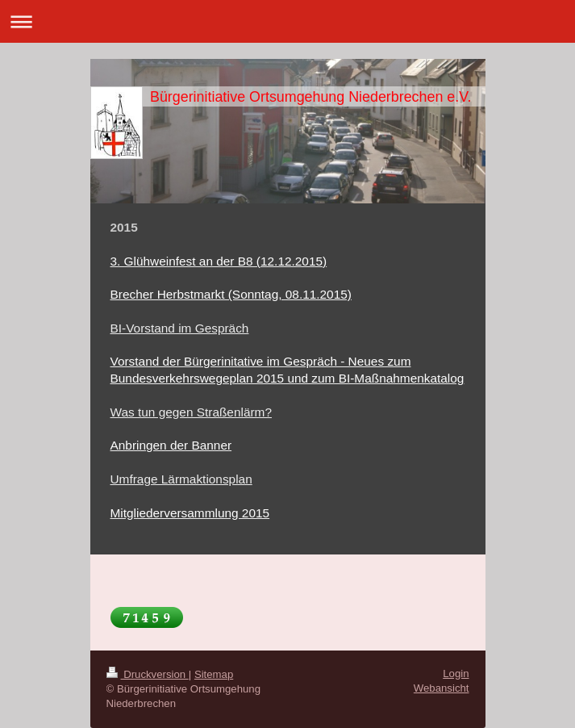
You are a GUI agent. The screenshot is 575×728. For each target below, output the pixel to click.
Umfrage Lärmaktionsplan (181, 479)
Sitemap (214, 674)
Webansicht (442, 688)
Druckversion (148, 674)
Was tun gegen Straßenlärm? (191, 412)
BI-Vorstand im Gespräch (180, 328)
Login (456, 674)
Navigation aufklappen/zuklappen (287, 21)
